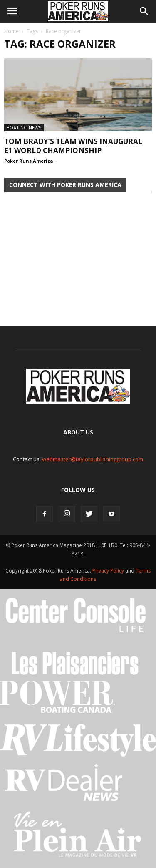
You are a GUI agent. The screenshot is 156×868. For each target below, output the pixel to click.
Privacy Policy (109, 571)
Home (11, 31)
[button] (144, 11)
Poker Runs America (29, 161)
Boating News (24, 127)
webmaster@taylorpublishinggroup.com (93, 459)
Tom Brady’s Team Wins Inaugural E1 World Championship (73, 146)
